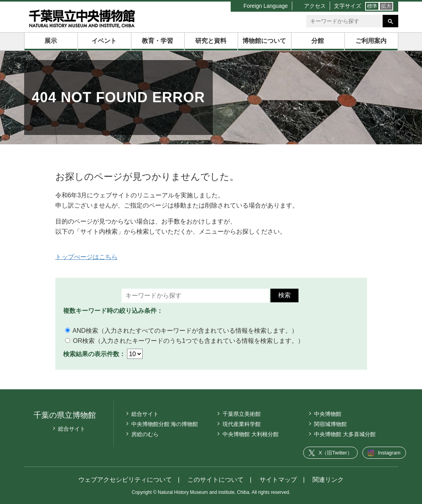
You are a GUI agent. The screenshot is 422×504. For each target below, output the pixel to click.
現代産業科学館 (242, 424)
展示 (51, 41)
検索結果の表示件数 (91, 354)
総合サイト (72, 429)
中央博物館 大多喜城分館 (345, 434)
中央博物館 (328, 414)
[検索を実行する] (390, 21)
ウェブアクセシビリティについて (125, 480)
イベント (104, 41)
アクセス (315, 6)
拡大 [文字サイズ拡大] (386, 6)
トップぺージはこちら (87, 257)
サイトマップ (278, 480)
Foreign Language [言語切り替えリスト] (266, 6)
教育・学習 (157, 41)
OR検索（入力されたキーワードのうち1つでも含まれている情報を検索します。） (185, 341)
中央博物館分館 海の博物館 (165, 424)
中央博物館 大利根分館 (251, 434)
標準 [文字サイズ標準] (372, 6)
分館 (318, 41)
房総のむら (145, 434)
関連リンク (328, 480)
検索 (284, 295)
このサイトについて (215, 480)
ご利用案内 (371, 41)
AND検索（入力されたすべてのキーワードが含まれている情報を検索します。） (181, 331)
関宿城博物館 (330, 424)
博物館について (264, 41)
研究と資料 (211, 41)
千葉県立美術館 (242, 414)
